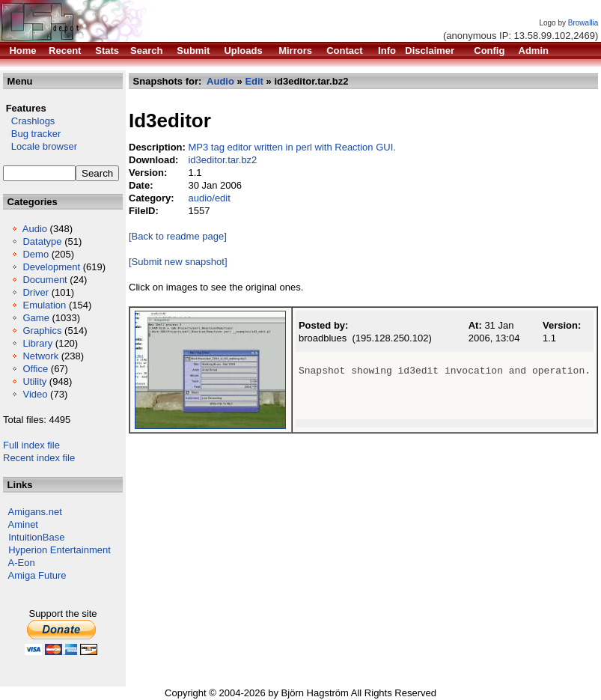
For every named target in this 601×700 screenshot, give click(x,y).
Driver (36, 292)
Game (36, 318)
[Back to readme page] (178, 236)
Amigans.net (35, 512)
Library (37, 343)
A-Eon (22, 563)
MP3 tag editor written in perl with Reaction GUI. (292, 147)
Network (40, 356)
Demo (36, 254)
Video (35, 394)
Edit (254, 81)
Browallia (583, 23)
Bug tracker (32, 134)
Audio (35, 229)
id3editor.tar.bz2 (222, 160)
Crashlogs (29, 121)
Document (45, 280)
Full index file (31, 445)
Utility (34, 381)
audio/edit (209, 198)
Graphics (42, 331)
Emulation (44, 305)
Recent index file (39, 458)
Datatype (42, 241)
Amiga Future (37, 575)
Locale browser (40, 146)
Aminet (23, 524)
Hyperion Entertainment (60, 550)
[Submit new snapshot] (178, 262)
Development (51, 267)
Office (35, 369)
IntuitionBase (36, 537)
